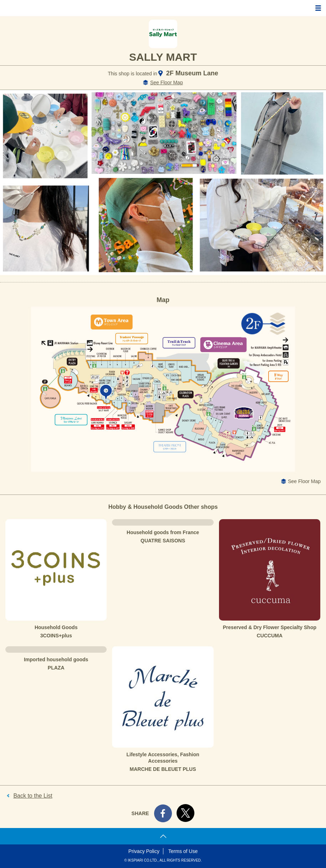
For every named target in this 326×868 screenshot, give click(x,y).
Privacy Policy (144, 851)
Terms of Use (183, 851)
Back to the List (33, 796)
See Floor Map (167, 82)
